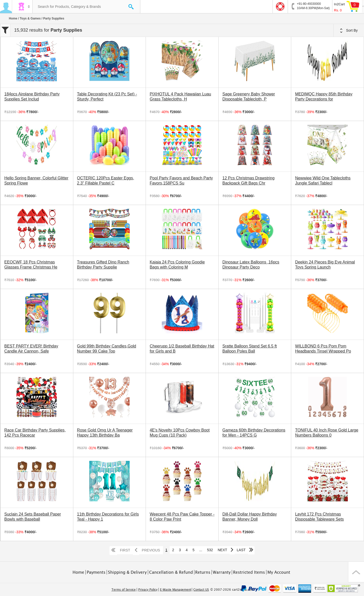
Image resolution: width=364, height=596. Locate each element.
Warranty (222, 572)
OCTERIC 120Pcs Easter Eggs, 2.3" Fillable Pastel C (106, 181)
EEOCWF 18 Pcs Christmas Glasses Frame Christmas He (31, 265)
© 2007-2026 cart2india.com (232, 590)
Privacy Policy (148, 590)
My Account (279, 572)
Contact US (201, 590)
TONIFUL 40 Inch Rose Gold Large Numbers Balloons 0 (327, 433)
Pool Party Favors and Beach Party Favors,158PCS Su (181, 181)
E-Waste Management (176, 590)
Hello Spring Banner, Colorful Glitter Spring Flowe (36, 181)
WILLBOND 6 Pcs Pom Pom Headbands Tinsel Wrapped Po (323, 349)
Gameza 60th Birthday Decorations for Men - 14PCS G (254, 433)
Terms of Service (124, 590)
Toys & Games (30, 18)
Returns (203, 572)
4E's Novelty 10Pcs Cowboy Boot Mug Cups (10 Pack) (180, 433)
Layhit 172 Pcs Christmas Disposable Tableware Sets (319, 517)
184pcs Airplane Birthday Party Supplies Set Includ (32, 97)
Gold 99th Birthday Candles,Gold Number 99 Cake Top (107, 349)
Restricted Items (249, 572)
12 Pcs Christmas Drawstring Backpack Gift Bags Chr (248, 181)
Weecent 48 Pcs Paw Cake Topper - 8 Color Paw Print (182, 517)
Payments (96, 572)
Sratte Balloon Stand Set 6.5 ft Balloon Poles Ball (250, 349)
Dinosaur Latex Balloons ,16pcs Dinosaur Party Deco (251, 265)
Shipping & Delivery (127, 572)
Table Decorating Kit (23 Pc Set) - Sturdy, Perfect (107, 97)
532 (210, 550)
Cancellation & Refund (171, 572)
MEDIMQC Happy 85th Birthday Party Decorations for (324, 97)
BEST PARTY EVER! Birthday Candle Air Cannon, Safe (31, 349)
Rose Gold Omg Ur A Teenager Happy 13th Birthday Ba (105, 433)
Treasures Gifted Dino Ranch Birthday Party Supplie (103, 265)
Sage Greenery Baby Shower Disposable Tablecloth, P (249, 97)
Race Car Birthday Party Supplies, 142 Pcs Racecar (35, 433)
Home (13, 18)
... (201, 550)
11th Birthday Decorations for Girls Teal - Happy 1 (108, 517)
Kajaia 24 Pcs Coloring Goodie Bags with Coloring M (177, 265)
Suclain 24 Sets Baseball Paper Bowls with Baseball (33, 517)
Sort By (349, 31)
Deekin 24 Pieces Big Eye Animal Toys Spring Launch (325, 265)
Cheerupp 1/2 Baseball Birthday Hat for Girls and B (182, 349)
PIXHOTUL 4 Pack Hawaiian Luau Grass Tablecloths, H (180, 97)
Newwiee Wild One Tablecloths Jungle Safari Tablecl (323, 181)
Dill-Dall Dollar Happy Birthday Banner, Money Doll (250, 517)
